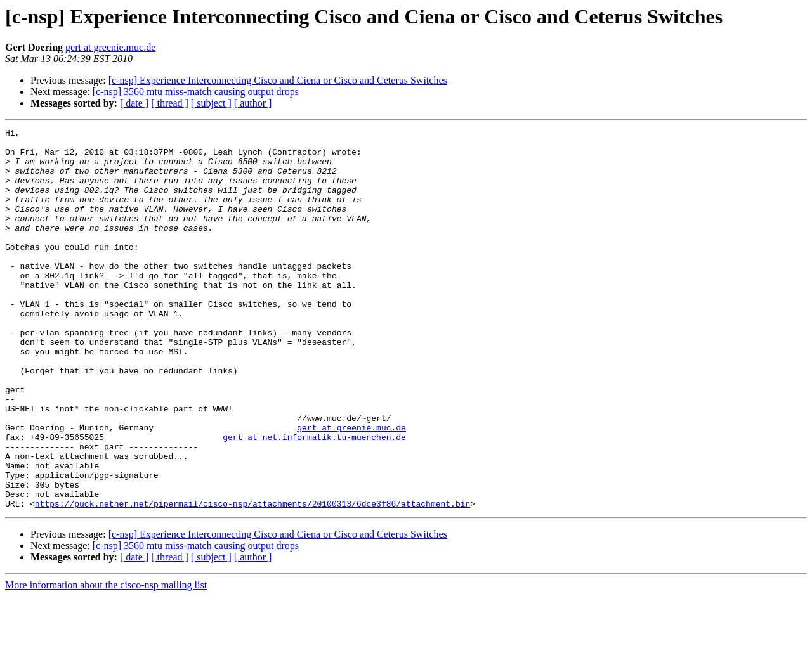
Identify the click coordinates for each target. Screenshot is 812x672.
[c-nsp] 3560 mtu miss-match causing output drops (196, 92)
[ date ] (134, 103)
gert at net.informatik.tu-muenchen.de (314, 500)
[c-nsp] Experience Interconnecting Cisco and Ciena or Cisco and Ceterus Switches (278, 80)
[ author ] (253, 103)
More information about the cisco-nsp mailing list (106, 661)
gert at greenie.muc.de (110, 47)
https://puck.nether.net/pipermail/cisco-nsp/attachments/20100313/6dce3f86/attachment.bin (252, 579)
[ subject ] (211, 103)
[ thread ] (170, 103)
